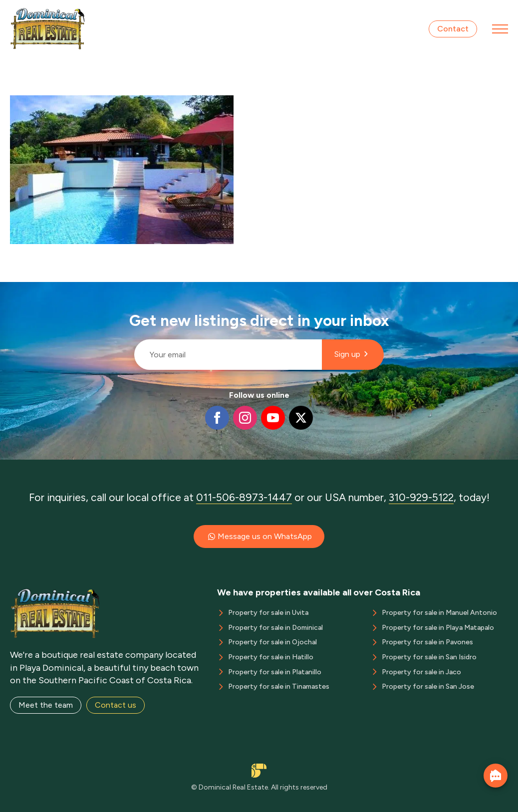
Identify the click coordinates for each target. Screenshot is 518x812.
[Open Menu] (500, 29)
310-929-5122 (421, 497)
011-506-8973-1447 (244, 497)
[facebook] (217, 418)
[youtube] (273, 418)
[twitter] (301, 418)
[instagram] (245, 418)
